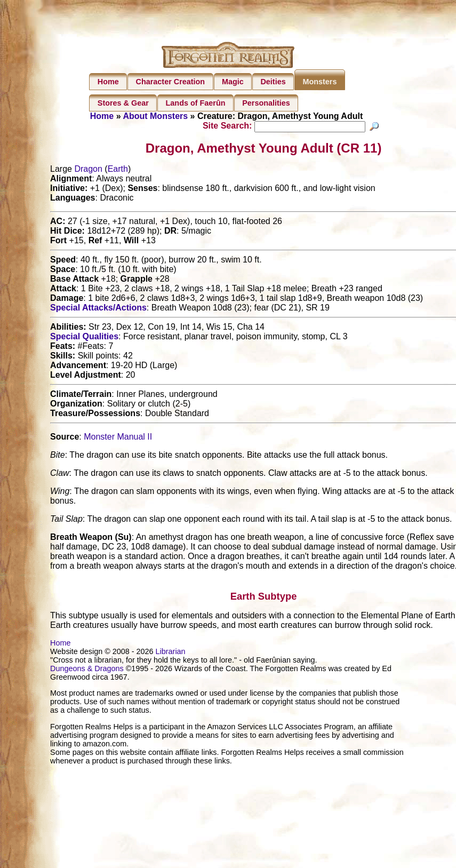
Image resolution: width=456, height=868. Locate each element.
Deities (273, 82)
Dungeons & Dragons (87, 670)
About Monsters (155, 116)
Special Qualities (84, 338)
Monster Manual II (118, 438)
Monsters (319, 82)
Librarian (171, 653)
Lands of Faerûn (196, 103)
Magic (233, 82)
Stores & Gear (123, 103)
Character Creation (171, 82)
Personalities (266, 103)
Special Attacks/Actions (98, 309)
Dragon (88, 170)
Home (108, 82)
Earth (118, 170)
